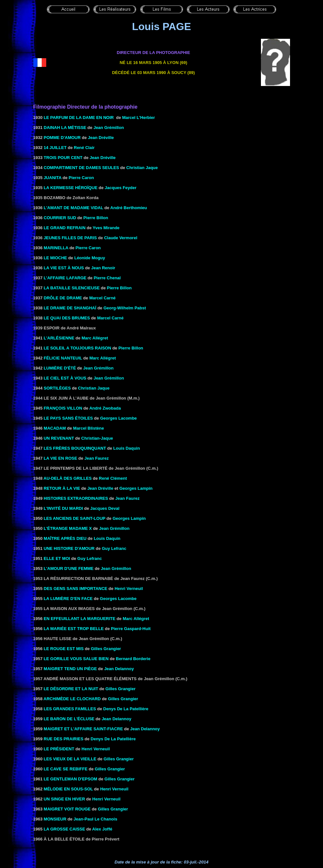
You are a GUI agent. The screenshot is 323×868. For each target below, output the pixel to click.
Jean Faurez (97, 458)
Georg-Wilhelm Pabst (125, 308)
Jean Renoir (103, 268)
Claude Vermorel (121, 238)
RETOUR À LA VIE (62, 488)
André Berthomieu (129, 208)
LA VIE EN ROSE (60, 458)
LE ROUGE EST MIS (64, 649)
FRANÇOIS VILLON (63, 408)
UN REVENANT (59, 438)
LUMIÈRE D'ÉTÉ (60, 368)
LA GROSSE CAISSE (64, 829)
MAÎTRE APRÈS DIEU (65, 538)
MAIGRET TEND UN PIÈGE (70, 669)
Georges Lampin (136, 488)
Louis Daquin (126, 448)
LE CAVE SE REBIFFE (66, 769)
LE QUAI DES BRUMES (67, 318)
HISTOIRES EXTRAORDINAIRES (76, 498)
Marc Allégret (95, 338)
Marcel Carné (102, 298)
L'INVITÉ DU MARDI (63, 508)
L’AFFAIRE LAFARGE (65, 278)
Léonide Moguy (90, 258)
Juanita (53, 178)
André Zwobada (105, 408)
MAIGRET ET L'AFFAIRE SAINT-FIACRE (83, 729)
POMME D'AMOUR (62, 138)
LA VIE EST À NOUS (64, 268)
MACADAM (55, 428)
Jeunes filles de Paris (70, 238)
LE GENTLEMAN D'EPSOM (70, 779)
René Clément (113, 478)
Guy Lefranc (114, 548)
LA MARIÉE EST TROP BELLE (74, 629)
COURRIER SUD (60, 218)
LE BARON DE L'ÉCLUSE (69, 719)
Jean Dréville (101, 138)
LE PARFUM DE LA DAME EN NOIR (79, 118)
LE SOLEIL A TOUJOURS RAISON (77, 348)
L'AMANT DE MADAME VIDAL (73, 208)
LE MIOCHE (55, 258)
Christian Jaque (142, 168)
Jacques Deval (105, 508)
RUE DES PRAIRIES (64, 739)
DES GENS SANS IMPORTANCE (75, 589)
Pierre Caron (81, 178)
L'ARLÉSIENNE (59, 338)
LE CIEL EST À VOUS (65, 378)
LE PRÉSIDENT (59, 749)
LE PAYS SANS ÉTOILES (68, 418)
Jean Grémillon (109, 128)
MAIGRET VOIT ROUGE (67, 809)
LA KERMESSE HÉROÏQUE (70, 188)
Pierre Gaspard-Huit (131, 629)
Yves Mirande (106, 228)
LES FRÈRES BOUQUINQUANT (75, 448)
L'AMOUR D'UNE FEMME (69, 568)
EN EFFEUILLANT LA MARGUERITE (79, 619)
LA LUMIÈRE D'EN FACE (68, 599)
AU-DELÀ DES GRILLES (68, 478)
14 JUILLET (55, 148)
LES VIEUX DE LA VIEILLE (70, 759)
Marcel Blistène (88, 428)
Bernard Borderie (133, 659)
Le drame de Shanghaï (70, 308)
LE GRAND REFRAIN (65, 228)
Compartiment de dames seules (81, 168)
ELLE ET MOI (57, 558)
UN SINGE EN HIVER (64, 799)
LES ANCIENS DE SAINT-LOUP (75, 518)
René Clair (84, 148)
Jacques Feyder (121, 188)
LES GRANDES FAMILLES (70, 709)
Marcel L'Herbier (139, 118)
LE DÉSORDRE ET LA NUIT (71, 689)
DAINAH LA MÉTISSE (65, 128)
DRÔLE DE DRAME (63, 298)
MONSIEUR (55, 819)
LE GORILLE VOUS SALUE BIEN (76, 659)
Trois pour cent (63, 158)
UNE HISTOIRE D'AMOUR (69, 548)
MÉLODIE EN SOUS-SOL (68, 789)
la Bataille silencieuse (72, 288)
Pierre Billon (96, 218)
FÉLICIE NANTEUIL (63, 358)
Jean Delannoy (119, 669)
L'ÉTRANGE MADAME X (68, 528)
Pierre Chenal (107, 278)
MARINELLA (56, 248)
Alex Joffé (102, 829)
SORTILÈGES (57, 388)
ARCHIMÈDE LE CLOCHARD (73, 699)
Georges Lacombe (118, 418)
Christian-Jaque (97, 438)
